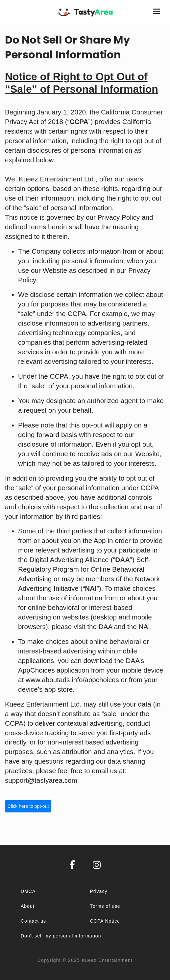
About (28, 906)
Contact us (33, 921)
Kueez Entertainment (107, 960)
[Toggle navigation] (157, 12)
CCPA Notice (105, 921)
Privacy (99, 891)
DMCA (28, 891)
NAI (144, 627)
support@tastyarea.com (41, 780)
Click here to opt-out (28, 806)
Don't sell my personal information (61, 936)
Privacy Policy (119, 217)
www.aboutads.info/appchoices (72, 680)
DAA (105, 627)
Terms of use (105, 906)
